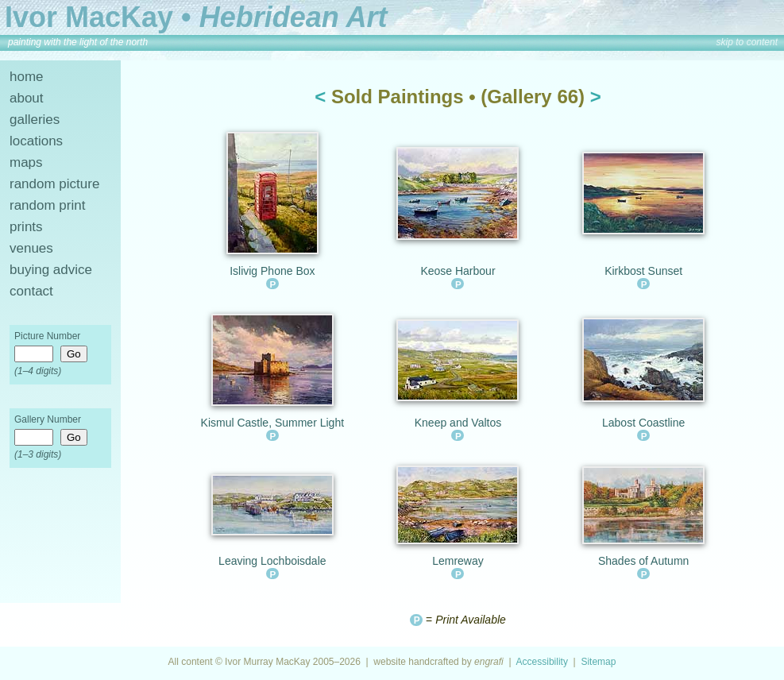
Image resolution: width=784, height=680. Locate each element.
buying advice (51, 270)
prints (26, 227)
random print (47, 205)
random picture (54, 184)
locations (36, 141)
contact (31, 291)
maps (26, 162)
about (27, 98)
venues (31, 248)
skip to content (747, 42)
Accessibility (542, 662)
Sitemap (598, 662)
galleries (35, 120)
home (27, 77)
